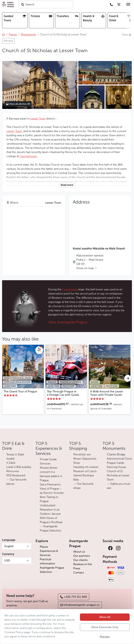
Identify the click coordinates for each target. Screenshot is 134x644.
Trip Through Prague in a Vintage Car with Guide (63, 393)
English (9, 546)
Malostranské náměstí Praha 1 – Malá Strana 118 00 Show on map (90, 262)
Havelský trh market (86, 467)
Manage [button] (105, 637)
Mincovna (12, 471)
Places (44, 547)
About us (79, 552)
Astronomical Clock (119, 459)
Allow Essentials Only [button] (105, 627)
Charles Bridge (116, 454)
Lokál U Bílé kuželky (19, 467)
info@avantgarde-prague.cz (80, 605)
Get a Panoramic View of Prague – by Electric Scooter (52, 489)
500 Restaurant (16, 475)
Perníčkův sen (82, 454)
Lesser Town (38, 119)
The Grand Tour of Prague (20, 391)
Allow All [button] (105, 617)
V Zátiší (11, 463)
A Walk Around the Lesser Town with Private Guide (107, 393)
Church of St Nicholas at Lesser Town (118, 475)
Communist (70, 289)
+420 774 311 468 (74, 597)
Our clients (80, 560)
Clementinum (28, 156)
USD (7, 561)
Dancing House (116, 467)
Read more (67, 185)
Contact (79, 573)
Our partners (82, 556)
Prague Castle (116, 463)
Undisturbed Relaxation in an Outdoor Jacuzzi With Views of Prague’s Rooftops (51, 514)
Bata (76, 480)
